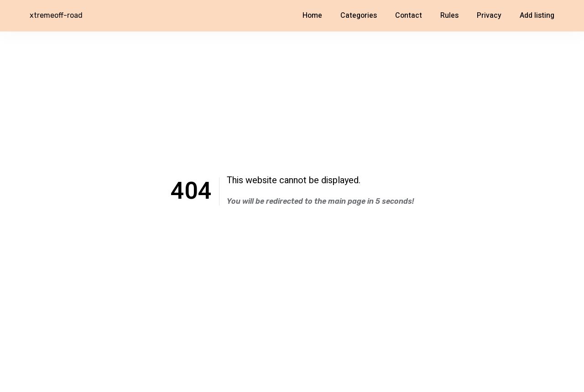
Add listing (537, 15)
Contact (409, 15)
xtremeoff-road (56, 15)
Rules (449, 15)
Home (312, 15)
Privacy (489, 15)
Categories (359, 15)
